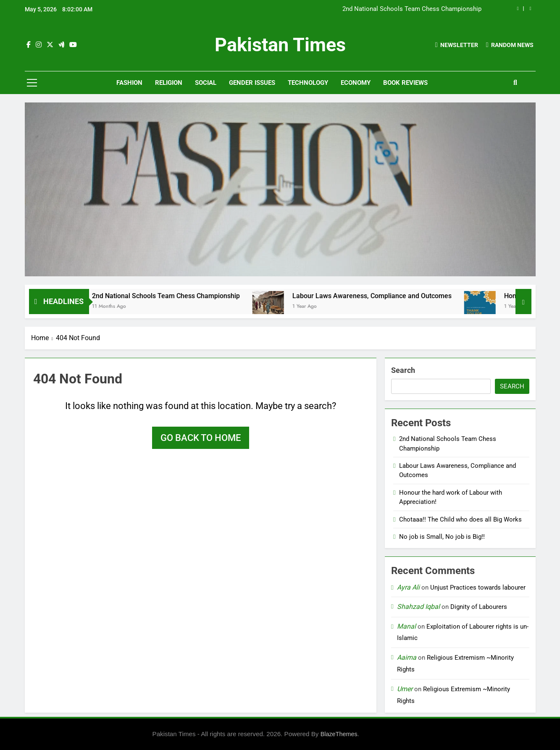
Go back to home (201, 438)
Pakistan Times (280, 45)
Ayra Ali (408, 587)
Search (403, 370)
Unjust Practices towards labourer (478, 587)
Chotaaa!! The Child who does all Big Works (460, 519)
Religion (169, 83)
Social (206, 83)
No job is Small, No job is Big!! (442, 537)
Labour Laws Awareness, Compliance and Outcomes (381, 296)
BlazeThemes (339, 734)
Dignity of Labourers (479, 607)
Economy (356, 83)
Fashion (129, 83)
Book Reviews (405, 83)
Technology (308, 83)
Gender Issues (252, 83)
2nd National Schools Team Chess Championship (412, 9)
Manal (406, 626)
